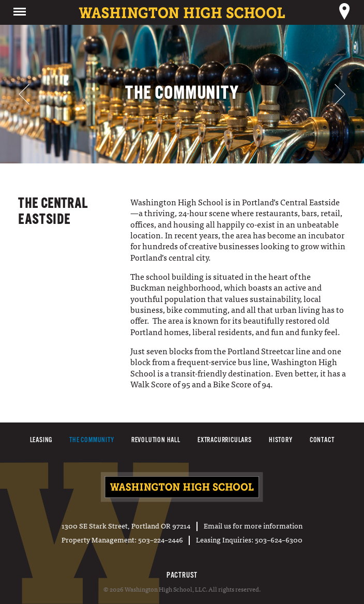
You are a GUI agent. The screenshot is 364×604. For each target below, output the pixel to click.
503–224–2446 (161, 539)
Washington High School (182, 488)
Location (344, 12)
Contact (322, 440)
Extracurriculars (225, 440)
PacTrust (182, 575)
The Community (92, 440)
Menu (20, 12)
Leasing (41, 440)
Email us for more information (253, 525)
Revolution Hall (156, 440)
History (281, 440)
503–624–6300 (279, 539)
